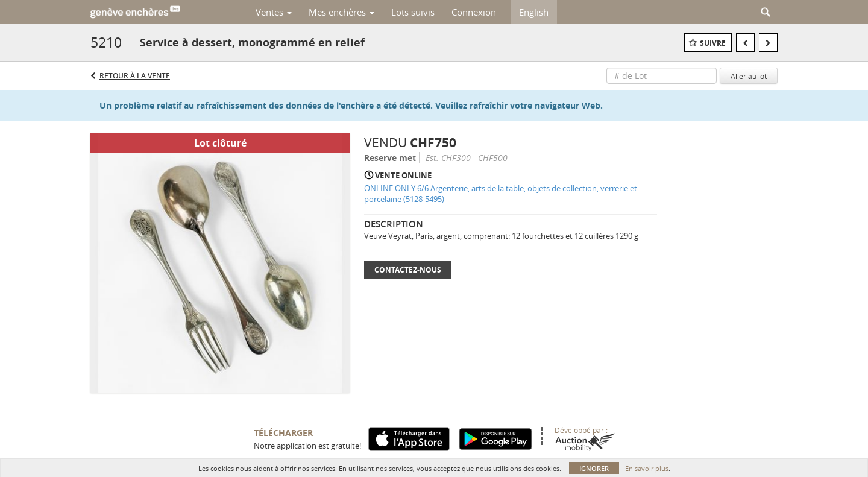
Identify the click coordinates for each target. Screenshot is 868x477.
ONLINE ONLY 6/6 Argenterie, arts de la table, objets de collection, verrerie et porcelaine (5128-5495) (501, 194)
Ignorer (594, 468)
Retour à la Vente (135, 76)
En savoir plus (647, 468)
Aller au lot (749, 76)
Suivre (713, 43)
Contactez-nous (408, 270)
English (534, 12)
